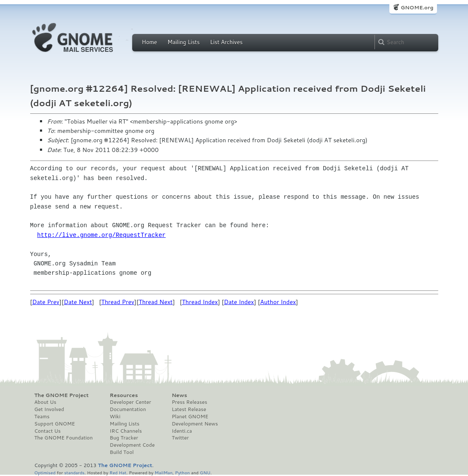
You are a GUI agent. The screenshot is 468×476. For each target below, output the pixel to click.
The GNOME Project (62, 395)
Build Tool (122, 452)
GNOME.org (417, 7)
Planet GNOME (190, 417)
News (179, 395)
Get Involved (49, 409)
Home (150, 42)
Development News (195, 424)
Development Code (132, 445)
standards (74, 472)
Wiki (115, 417)
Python (183, 472)
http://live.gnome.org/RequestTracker (101, 235)
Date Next (78, 302)
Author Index (278, 302)
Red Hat (118, 472)
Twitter (180, 438)
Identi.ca (182, 431)
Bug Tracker (124, 438)
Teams (42, 417)
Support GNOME (55, 424)
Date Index (239, 302)
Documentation (128, 409)
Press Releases (189, 402)
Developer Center (130, 402)
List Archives (226, 42)
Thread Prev (118, 302)
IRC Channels (126, 431)
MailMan (164, 472)
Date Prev (46, 302)
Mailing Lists (184, 42)
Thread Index (200, 302)
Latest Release (189, 409)
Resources (124, 395)
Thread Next (156, 302)
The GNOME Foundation (64, 438)
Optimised (45, 472)
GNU (205, 472)
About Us (45, 402)
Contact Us (48, 431)
